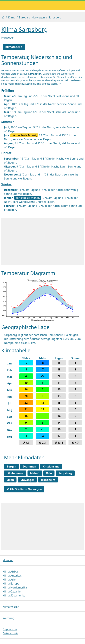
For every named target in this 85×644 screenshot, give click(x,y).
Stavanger (27, 480)
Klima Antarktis (12, 576)
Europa (23, 17)
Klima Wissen (11, 607)
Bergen (11, 467)
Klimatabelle (14, 47)
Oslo (49, 473)
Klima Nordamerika (15, 587)
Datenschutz (10, 633)
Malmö (35, 473)
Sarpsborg (65, 473)
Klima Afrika (10, 572)
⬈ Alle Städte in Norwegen (24, 489)
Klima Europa (11, 584)
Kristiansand (51, 467)
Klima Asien (10, 580)
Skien (10, 480)
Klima (12, 17)
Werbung (8, 618)
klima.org (9, 560)
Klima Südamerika (14, 595)
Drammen (29, 467)
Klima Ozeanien (12, 591)
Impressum (10, 629)
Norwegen (38, 17)
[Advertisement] (42, 242)
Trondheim (48, 480)
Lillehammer (15, 473)
